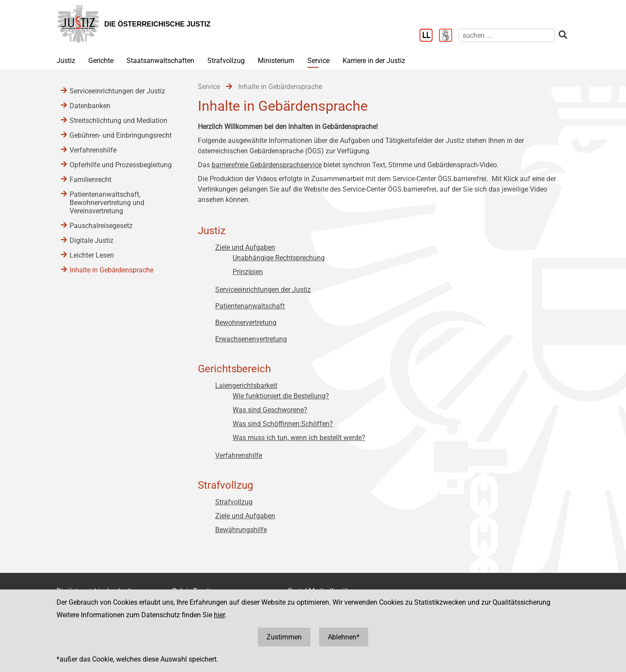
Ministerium (276, 61)
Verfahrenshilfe (239, 455)
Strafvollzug (226, 61)
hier (219, 615)
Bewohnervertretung (246, 323)
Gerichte (101, 61)
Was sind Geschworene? (270, 410)
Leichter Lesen (92, 255)
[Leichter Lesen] (429, 36)
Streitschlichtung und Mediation (118, 121)
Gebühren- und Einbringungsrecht (121, 135)
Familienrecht (90, 180)
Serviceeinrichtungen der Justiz (263, 290)
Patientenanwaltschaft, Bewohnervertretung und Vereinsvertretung (107, 203)
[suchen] (507, 35)
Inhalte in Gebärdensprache (112, 270)
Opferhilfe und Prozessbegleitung (121, 165)
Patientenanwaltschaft (250, 306)
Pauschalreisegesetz (101, 226)
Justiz (66, 61)
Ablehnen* (344, 637)
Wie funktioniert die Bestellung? (281, 396)
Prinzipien (248, 272)
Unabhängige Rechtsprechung (279, 258)
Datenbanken (90, 106)
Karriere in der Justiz (374, 61)
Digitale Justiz (92, 240)
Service (318, 61)
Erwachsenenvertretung (251, 339)
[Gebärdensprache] (449, 36)
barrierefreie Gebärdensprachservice (267, 165)
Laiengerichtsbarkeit (246, 386)
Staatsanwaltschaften (160, 61)
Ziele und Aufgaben (245, 247)
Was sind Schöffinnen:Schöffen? (283, 424)
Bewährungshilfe (241, 530)
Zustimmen (284, 637)
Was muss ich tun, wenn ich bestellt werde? (299, 438)
